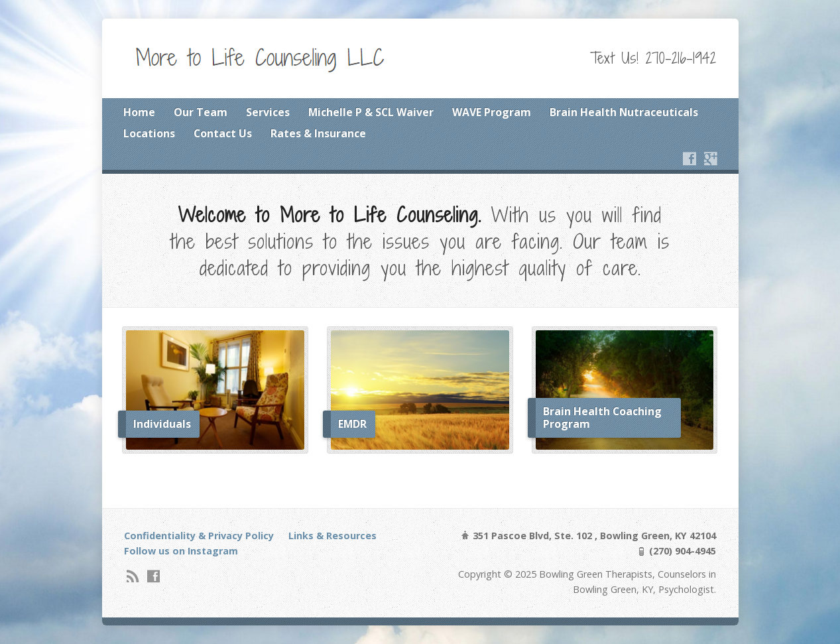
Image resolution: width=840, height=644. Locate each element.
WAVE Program (492, 112)
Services (268, 112)
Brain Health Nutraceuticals (624, 112)
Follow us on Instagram (181, 551)
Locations (149, 133)
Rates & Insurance (318, 133)
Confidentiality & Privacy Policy (199, 536)
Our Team (201, 112)
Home (139, 112)
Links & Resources (332, 536)
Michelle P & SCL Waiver (371, 112)
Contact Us (223, 133)
